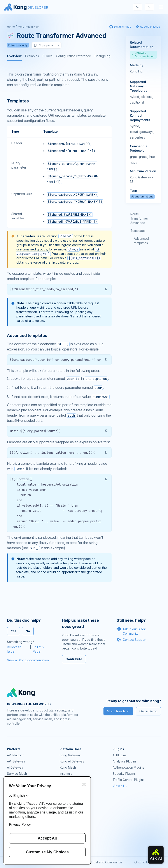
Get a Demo (148, 711)
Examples (32, 56)
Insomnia (66, 774)
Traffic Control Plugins (129, 780)
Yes (14, 631)
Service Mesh (17, 774)
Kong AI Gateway (72, 761)
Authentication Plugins (128, 767)
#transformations (142, 196)
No (28, 631)
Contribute (74, 659)
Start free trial (118, 711)
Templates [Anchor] (18, 101)
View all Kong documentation (28, 660)
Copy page (43, 45)
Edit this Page (38, 649)
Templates (138, 231)
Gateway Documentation (143, 55)
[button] (106, 289)
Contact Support (131, 640)
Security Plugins (124, 774)
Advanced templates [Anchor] (27, 335)
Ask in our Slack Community (131, 631)
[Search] (138, 7)
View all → (120, 786)
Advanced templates (141, 241)
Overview (14, 56)
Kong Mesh (68, 767)
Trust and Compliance (107, 862)
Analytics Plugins (125, 761)
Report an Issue (14, 649)
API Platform (16, 755)
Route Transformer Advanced (139, 218)
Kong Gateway (70, 755)
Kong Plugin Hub (28, 27)
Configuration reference (73, 56)
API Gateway (16, 761)
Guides (47, 56)
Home (11, 27)
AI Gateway (15, 767)
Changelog (102, 56)
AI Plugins (120, 755)
